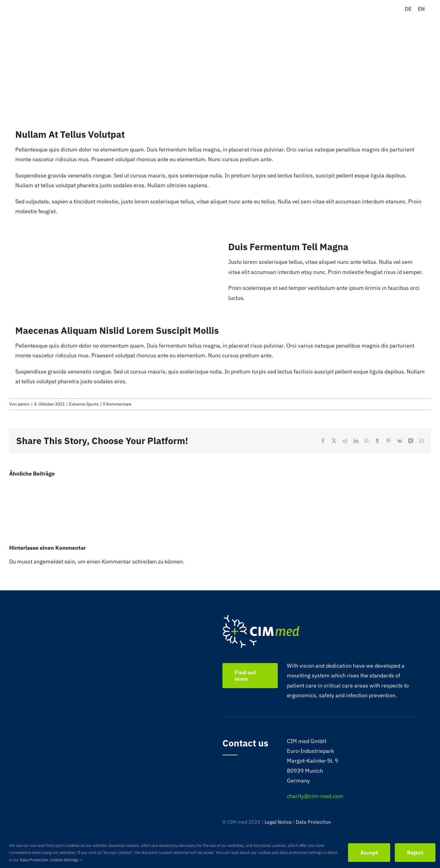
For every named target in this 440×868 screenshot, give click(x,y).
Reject (415, 853)
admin (24, 404)
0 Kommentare (117, 404)
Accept (369, 853)
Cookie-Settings (66, 860)
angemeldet (48, 562)
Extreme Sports (84, 404)
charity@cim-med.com (315, 796)
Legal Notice (278, 822)
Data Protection (313, 822)
